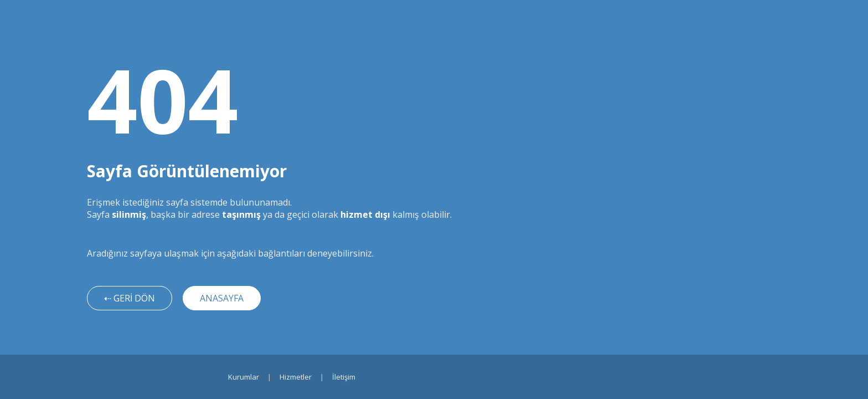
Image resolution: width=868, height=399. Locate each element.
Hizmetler (296, 377)
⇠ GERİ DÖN (130, 298)
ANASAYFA (222, 298)
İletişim (344, 377)
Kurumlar (244, 377)
